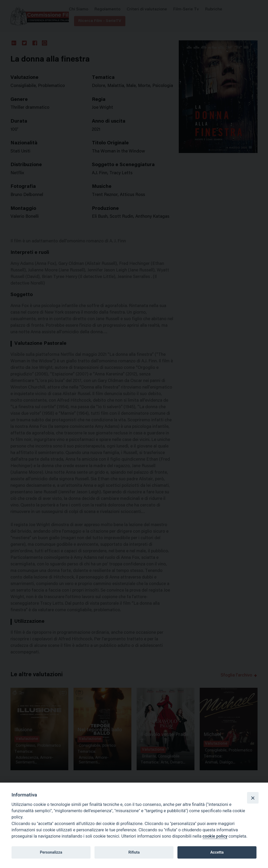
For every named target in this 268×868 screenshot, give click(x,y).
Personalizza (51, 852)
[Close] (253, 798)
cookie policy (215, 836)
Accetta (217, 852)
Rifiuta (134, 852)
